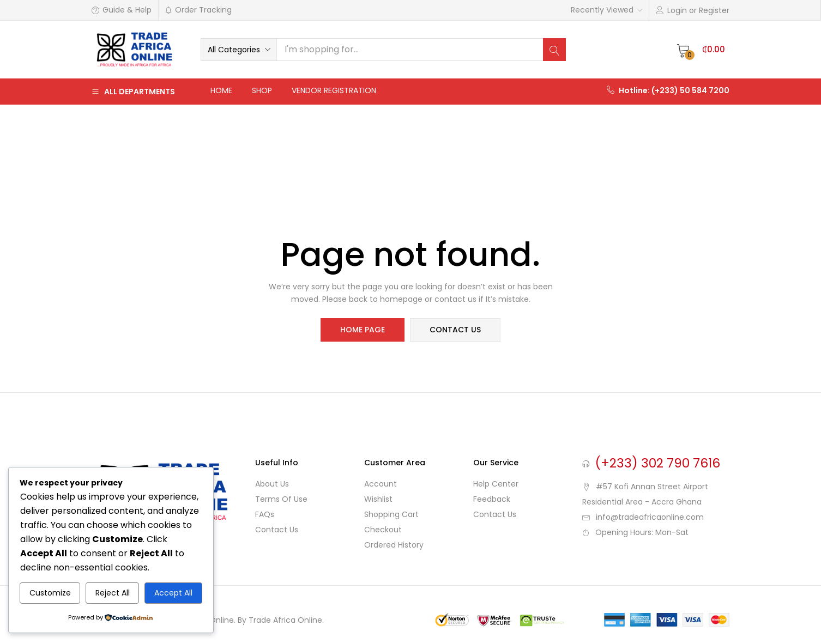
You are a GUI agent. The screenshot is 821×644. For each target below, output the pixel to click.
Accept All (173, 593)
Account (381, 484)
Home (221, 90)
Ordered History (394, 545)
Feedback (492, 499)
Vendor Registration (334, 90)
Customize (50, 593)
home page (363, 330)
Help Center (496, 484)
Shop (262, 90)
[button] (239, 50)
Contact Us (277, 530)
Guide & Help (122, 10)
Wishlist (378, 499)
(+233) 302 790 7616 (658, 463)
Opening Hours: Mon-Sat (642, 532)
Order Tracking (198, 10)
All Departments (133, 92)
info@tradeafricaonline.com (650, 517)
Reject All (113, 593)
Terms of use (281, 499)
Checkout (383, 530)
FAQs (265, 514)
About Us (272, 484)
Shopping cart (391, 514)
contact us (455, 330)
